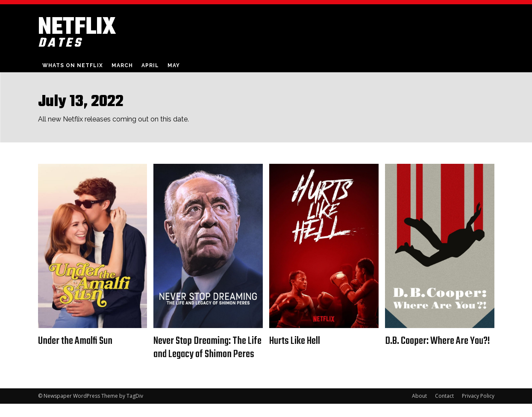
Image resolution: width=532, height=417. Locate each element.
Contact (444, 409)
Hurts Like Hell (297, 341)
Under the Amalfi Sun (78, 341)
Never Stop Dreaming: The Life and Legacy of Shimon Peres (204, 354)
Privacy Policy (478, 409)
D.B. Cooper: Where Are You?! (429, 347)
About (419, 409)
